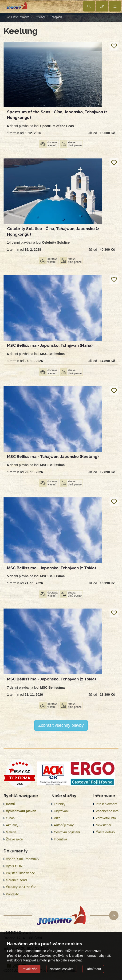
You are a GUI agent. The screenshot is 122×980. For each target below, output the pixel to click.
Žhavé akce (14, 839)
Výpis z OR (14, 866)
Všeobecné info (107, 811)
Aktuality (12, 825)
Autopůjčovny (64, 825)
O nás (10, 818)
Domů (11, 804)
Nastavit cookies (62, 969)
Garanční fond (16, 880)
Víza (57, 818)
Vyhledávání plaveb (21, 811)
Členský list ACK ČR (21, 887)
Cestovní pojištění (67, 832)
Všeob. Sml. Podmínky (23, 859)
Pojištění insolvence (20, 873)
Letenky (60, 804)
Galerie (11, 832)
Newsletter (103, 825)
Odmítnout (93, 969)
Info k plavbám (106, 804)
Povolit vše (29, 969)
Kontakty (12, 894)
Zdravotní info (106, 818)
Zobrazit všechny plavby (61, 725)
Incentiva (60, 839)
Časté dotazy (105, 832)
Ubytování (61, 811)
